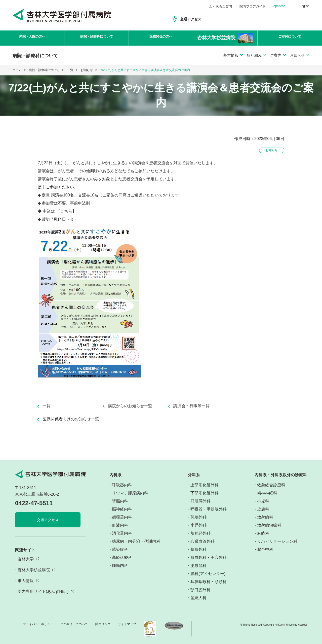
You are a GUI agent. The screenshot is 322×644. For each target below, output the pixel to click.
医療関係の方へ (161, 38)
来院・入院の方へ (32, 38)
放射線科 (265, 517)
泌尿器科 (198, 566)
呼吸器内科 (122, 485)
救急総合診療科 (271, 485)
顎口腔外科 (200, 590)
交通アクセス (191, 19)
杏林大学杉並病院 (34, 570)
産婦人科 (198, 598)
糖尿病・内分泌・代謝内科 (136, 541)
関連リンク (103, 624)
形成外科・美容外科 (209, 557)
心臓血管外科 (203, 541)
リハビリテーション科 (277, 541)
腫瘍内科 (120, 566)
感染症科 (120, 549)
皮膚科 (263, 509)
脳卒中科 (265, 549)
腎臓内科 (120, 501)
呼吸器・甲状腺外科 (209, 509)
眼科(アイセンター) (208, 574)
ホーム (17, 70)
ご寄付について (290, 38)
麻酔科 (263, 533)
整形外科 (198, 549)
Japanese (279, 6)
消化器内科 (122, 533)
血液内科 (120, 525)
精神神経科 (267, 493)
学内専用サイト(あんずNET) (43, 591)
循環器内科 (122, 517)
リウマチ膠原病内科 (130, 493)
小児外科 (198, 525)
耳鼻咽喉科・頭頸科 (209, 582)
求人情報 (26, 581)
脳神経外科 (200, 533)
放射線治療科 (269, 525)
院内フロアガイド (253, 6)
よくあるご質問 (220, 6)
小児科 (263, 501)
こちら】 (68, 211)
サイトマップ (127, 624)
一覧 (70, 70)
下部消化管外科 (205, 493)
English (305, 6)
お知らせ (87, 70)
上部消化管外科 (205, 485)
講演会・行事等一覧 (191, 406)
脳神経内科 (122, 509)
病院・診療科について (97, 38)
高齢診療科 (122, 557)
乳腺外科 (198, 517)
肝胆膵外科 (200, 501)
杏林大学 (26, 559)
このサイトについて (74, 624)
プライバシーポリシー (38, 624)
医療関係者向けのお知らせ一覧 (71, 419)
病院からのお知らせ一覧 (130, 406)
